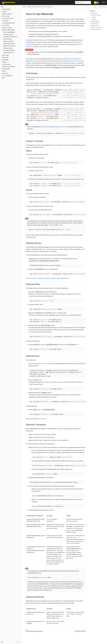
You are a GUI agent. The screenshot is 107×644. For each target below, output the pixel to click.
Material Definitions (74, 59)
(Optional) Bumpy (95, 21)
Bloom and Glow (42, 419)
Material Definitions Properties (75, 61)
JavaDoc (4, 12)
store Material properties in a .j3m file (56, 127)
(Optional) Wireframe (96, 29)
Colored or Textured (95, 15)
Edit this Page (103, 7)
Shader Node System (9, 44)
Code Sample (94, 13)
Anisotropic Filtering (9, 50)
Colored (94, 17)
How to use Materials (9, 32)
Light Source (43, 52)
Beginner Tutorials (7, 14)
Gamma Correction (8, 53)
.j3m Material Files (8, 34)
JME (2, 7)
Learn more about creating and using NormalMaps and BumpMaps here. (48, 278)
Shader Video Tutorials (9, 46)
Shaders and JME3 (8, 41)
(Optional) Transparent (96, 27)
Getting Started (6, 9)
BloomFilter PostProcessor (42, 364)
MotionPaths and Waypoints (34, 631)
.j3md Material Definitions (10, 37)
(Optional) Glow (95, 25)
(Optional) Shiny (95, 23)
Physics (4, 71)
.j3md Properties (8, 39)
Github (104, 3)
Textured (94, 19)
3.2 (95, 7)
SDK (3, 78)
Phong (42, 102)
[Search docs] (83, 3)
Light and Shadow (8, 48)
